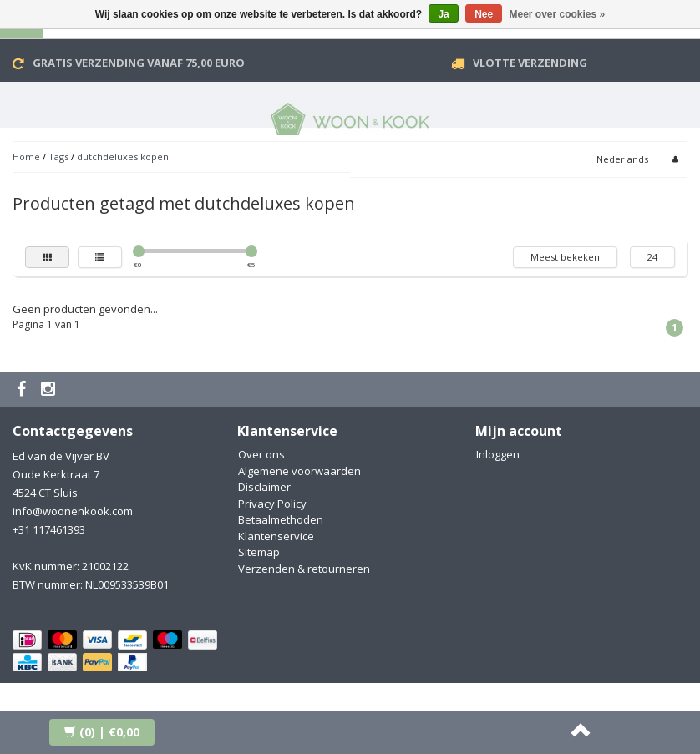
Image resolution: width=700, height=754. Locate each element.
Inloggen (498, 454)
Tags (58, 157)
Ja (443, 14)
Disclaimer (264, 487)
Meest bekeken (565, 257)
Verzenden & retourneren (304, 569)
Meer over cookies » (558, 14)
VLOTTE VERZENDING (530, 63)
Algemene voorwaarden (299, 471)
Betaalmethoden (281, 519)
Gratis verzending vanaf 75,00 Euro (139, 63)
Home (26, 157)
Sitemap (259, 552)
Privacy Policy (272, 504)
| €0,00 (102, 732)
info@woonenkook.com (73, 511)
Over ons (261, 454)
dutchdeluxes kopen (123, 157)
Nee (484, 14)
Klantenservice (276, 536)
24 (652, 257)
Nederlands (622, 159)
